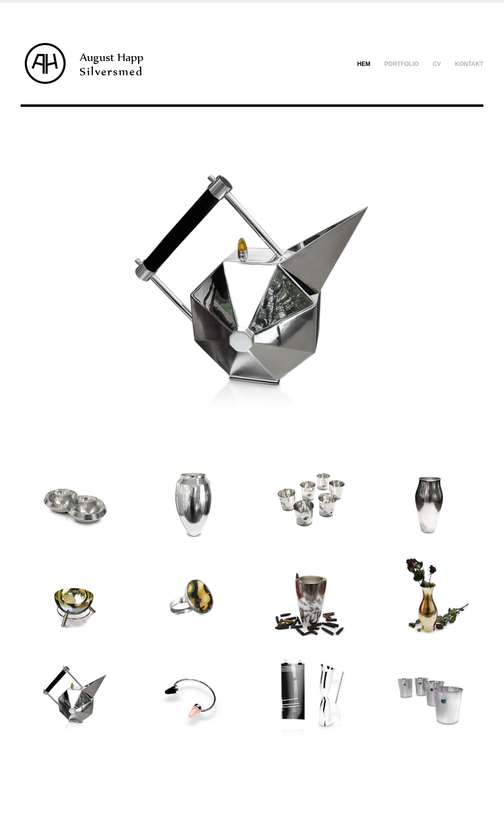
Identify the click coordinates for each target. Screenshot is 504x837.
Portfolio (402, 64)
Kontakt (469, 64)
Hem (364, 64)
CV (437, 64)
